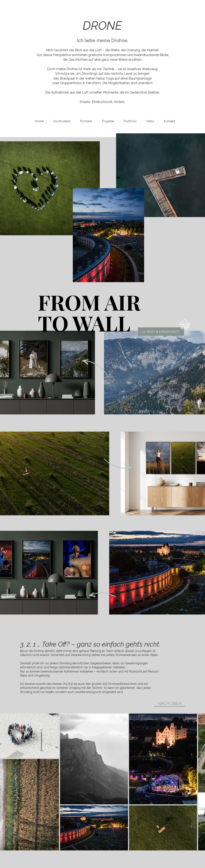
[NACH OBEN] (170, 703)
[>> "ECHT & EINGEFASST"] (161, 332)
